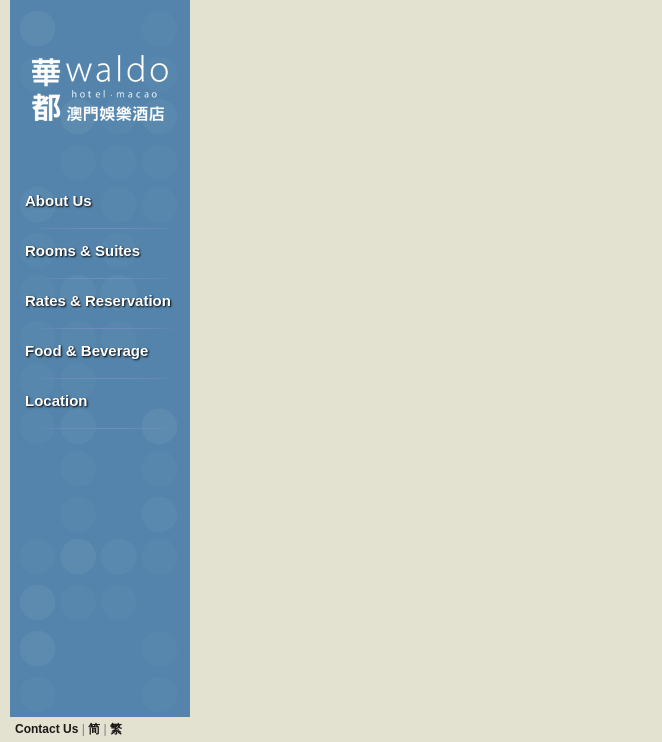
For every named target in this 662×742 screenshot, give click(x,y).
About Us (58, 200)
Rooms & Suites (82, 250)
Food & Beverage (86, 350)
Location (56, 400)
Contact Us (46, 729)
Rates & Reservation (98, 300)
